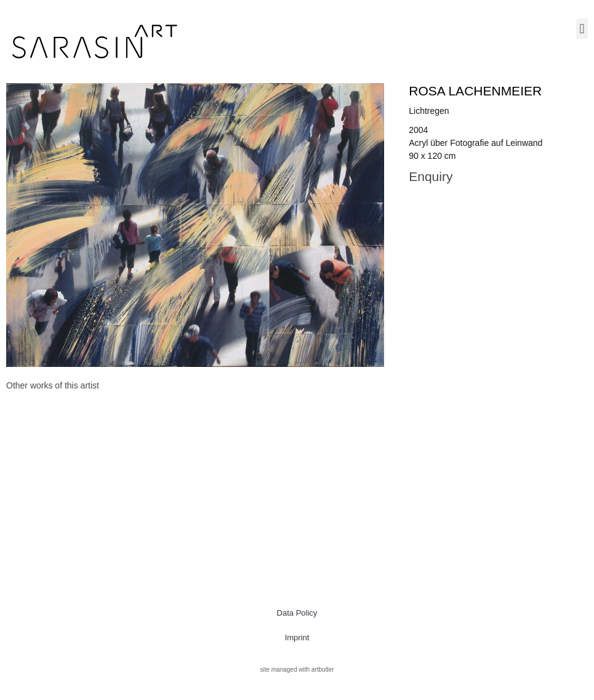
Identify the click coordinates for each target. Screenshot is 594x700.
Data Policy (297, 613)
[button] (582, 29)
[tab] (53, 386)
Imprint (297, 638)
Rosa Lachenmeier (475, 91)
